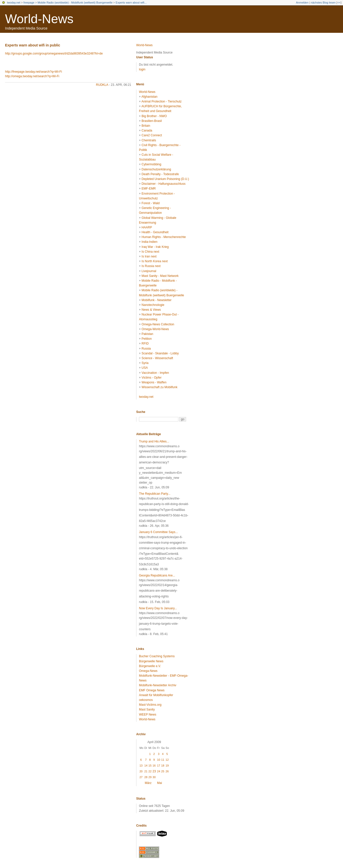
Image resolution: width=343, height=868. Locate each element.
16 (154, 766)
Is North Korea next (154, 261)
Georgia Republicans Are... (157, 575)
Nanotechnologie (153, 305)
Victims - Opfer (151, 378)
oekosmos (146, 700)
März (148, 783)
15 (150, 766)
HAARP (147, 227)
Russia (146, 349)
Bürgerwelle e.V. (150, 666)
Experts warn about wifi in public (33, 45)
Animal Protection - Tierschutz (162, 101)
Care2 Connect (152, 135)
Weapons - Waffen (154, 382)
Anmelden (302, 3)
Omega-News (148, 671)
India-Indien (149, 242)
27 (141, 777)
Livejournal (149, 271)
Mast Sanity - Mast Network (160, 276)
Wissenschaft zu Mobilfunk (159, 387)
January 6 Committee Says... (158, 532)
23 (154, 771)
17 (159, 766)
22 (150, 771)
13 (141, 766)
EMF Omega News (152, 690)
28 (146, 777)
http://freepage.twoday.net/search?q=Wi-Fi (34, 72)
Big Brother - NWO (154, 116)
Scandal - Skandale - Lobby (160, 353)
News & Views (151, 310)
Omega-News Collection (158, 324)
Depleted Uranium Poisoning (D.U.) (165, 179)
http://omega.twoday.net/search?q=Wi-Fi (32, 76)
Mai (160, 783)
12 (167, 760)
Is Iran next (149, 256)
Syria (145, 363)
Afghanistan (149, 97)
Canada (147, 130)
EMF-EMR (149, 189)
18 (163, 766)
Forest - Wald (151, 203)
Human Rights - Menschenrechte (164, 237)
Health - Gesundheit (155, 232)
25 (163, 771)
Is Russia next (151, 266)
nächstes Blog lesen (323, 3)
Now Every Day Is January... (158, 608)
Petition (147, 339)
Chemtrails (149, 140)
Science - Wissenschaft (157, 358)
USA (145, 368)
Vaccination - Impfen (155, 373)
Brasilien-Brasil (152, 121)
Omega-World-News (155, 329)
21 (146, 771)
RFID (145, 344)
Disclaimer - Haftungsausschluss (163, 184)
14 (146, 766)
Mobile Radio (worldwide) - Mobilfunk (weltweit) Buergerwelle (75, 3)
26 (167, 771)
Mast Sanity (147, 709)
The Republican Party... (155, 494)
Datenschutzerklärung (156, 169)
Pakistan (147, 334)
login (142, 69)
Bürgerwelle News (151, 661)
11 (163, 760)
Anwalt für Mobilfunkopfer (156, 695)
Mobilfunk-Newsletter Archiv (158, 685)
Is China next (150, 252)
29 (150, 777)
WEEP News (148, 715)
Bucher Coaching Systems (157, 656)
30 (154, 777)
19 (167, 766)
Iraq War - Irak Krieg (155, 247)
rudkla (102, 85)
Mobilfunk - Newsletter (156, 300)
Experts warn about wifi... (131, 3)
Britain (146, 126)
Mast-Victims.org (150, 705)
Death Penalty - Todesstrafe (160, 174)
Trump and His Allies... (154, 441)
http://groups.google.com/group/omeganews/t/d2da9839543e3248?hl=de (54, 54)
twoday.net (14, 3)
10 (159, 760)
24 (159, 771)
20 (141, 771)
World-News (39, 19)
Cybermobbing (151, 164)
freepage (29, 3)
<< (339, 3)
